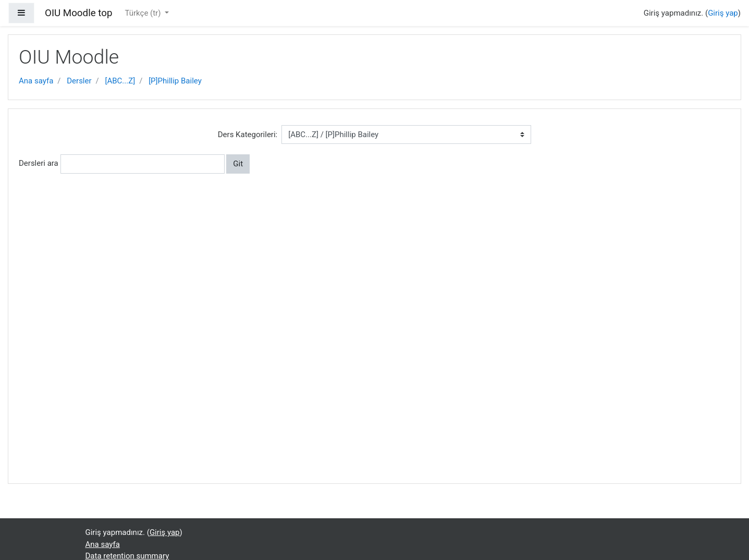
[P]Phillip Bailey (175, 81)
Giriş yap (723, 13)
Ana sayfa (36, 81)
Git (238, 164)
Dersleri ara (39, 163)
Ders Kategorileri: (248, 135)
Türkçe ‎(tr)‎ (144, 13)
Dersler (79, 81)
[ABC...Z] (120, 81)
